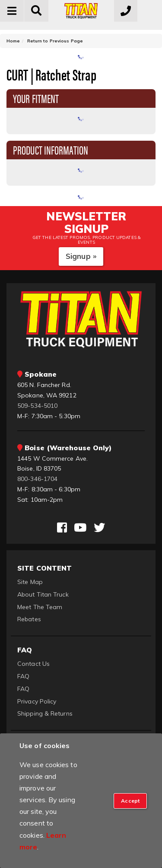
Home (13, 41)
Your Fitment (36, 98)
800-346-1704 (37, 479)
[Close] (130, 801)
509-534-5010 (37, 406)
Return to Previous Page (55, 41)
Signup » (81, 256)
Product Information (51, 149)
